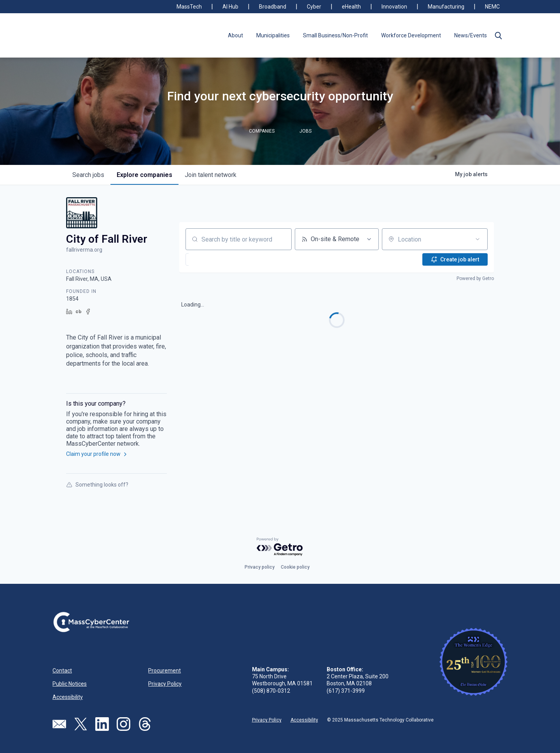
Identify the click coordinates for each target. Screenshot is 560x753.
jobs (88, 175)
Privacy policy (260, 567)
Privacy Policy (165, 684)
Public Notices (70, 684)
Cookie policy (295, 567)
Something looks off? (97, 485)
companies (144, 175)
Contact (62, 671)
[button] (498, 35)
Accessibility (68, 697)
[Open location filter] (478, 239)
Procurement (164, 671)
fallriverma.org (84, 250)
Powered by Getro (475, 278)
